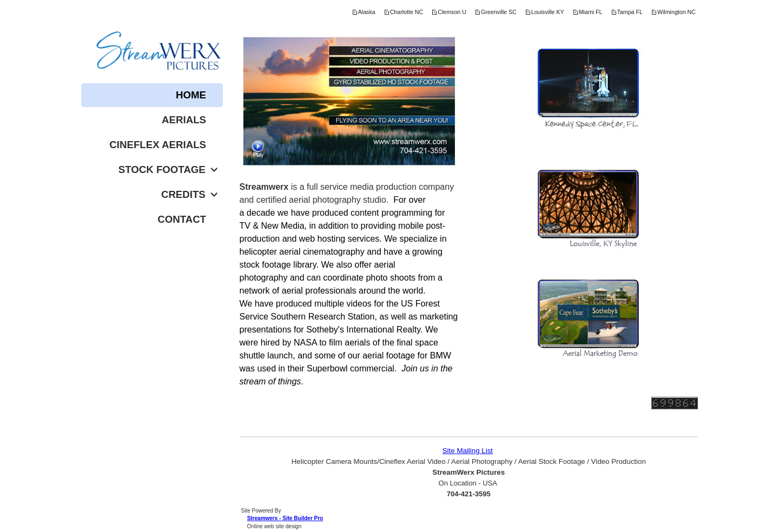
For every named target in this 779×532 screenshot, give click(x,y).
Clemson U (452, 12)
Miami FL (591, 12)
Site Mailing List (468, 451)
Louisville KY (548, 12)
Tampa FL (630, 12)
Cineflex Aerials (158, 145)
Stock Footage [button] (168, 169)
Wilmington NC (676, 12)
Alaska (367, 12)
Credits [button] (189, 194)
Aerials (184, 120)
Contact (182, 219)
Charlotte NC (407, 12)
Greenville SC (499, 12)
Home (191, 95)
